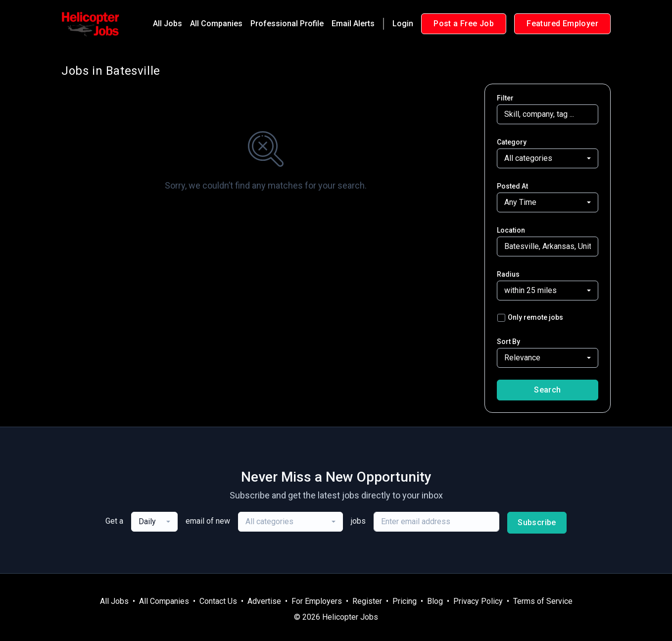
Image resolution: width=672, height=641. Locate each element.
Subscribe (537, 522)
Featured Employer (562, 24)
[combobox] (548, 158)
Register (367, 601)
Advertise (264, 601)
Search (547, 390)
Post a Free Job (464, 24)
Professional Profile (287, 24)
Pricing (405, 601)
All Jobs (168, 24)
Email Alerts (353, 24)
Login (403, 24)
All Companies (216, 24)
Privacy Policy (478, 601)
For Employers (317, 601)
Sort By (508, 342)
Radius (508, 274)
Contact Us (218, 601)
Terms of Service (543, 601)
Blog (435, 601)
